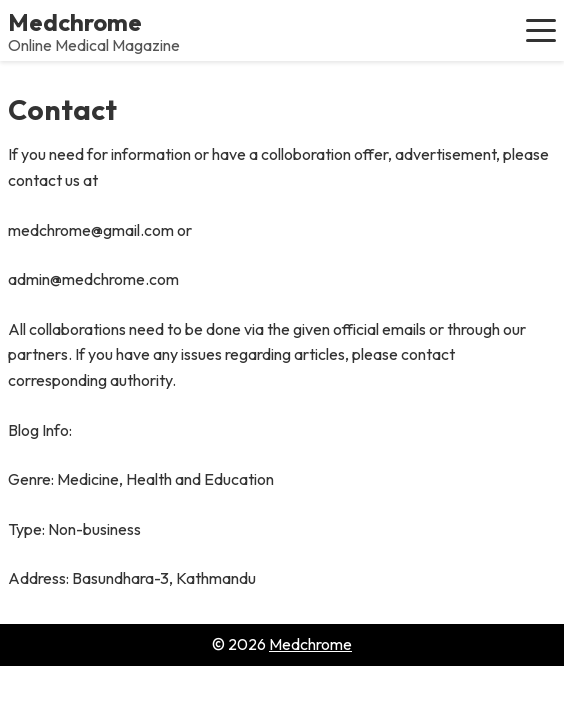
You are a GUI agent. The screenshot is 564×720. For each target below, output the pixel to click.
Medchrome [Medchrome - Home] (75, 22)
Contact (62, 110)
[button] (541, 30)
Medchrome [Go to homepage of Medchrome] (310, 644)
